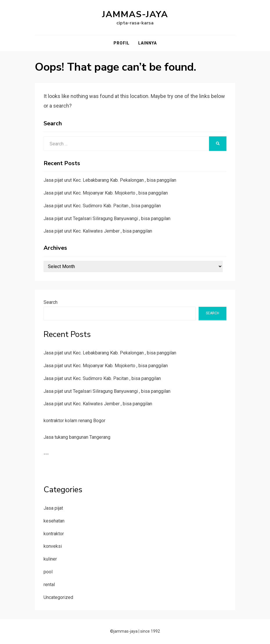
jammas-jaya (135, 14)
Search (51, 302)
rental (49, 585)
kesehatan (54, 521)
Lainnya (147, 43)
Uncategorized (58, 597)
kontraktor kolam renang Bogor (74, 421)
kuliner (50, 559)
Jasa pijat (53, 508)
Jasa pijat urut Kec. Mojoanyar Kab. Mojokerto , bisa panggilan (106, 193)
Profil (122, 43)
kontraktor (54, 534)
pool (48, 572)
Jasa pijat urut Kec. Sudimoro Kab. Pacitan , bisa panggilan (102, 206)
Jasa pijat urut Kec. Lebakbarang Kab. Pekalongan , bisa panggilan (110, 180)
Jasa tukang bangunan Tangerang (77, 437)
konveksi (53, 546)
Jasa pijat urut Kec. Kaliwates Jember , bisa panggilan (98, 231)
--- (46, 454)
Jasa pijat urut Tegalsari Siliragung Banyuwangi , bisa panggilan (107, 218)
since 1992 (150, 631)
